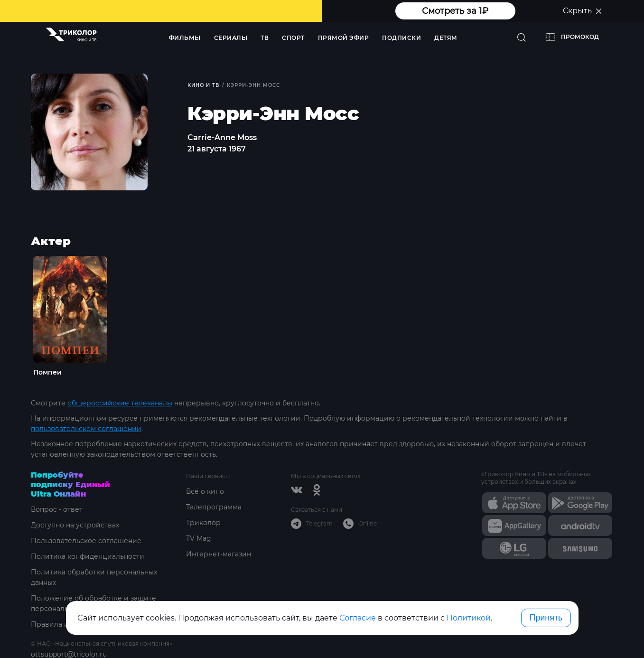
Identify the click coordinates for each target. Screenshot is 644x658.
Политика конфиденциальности (88, 556)
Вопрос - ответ (57, 509)
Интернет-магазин (219, 554)
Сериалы (231, 38)
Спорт (293, 38)
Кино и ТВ (203, 85)
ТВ (265, 38)
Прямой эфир (344, 38)
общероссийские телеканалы (120, 403)
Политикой (469, 618)
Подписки (401, 38)
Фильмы (185, 38)
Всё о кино (205, 491)
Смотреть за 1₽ (455, 11)
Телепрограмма (214, 507)
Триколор (203, 523)
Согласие (358, 618)
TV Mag (199, 538)
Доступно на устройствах (75, 525)
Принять (546, 618)
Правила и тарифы (64, 624)
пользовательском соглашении (86, 429)
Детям (446, 38)
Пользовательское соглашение (86, 541)
